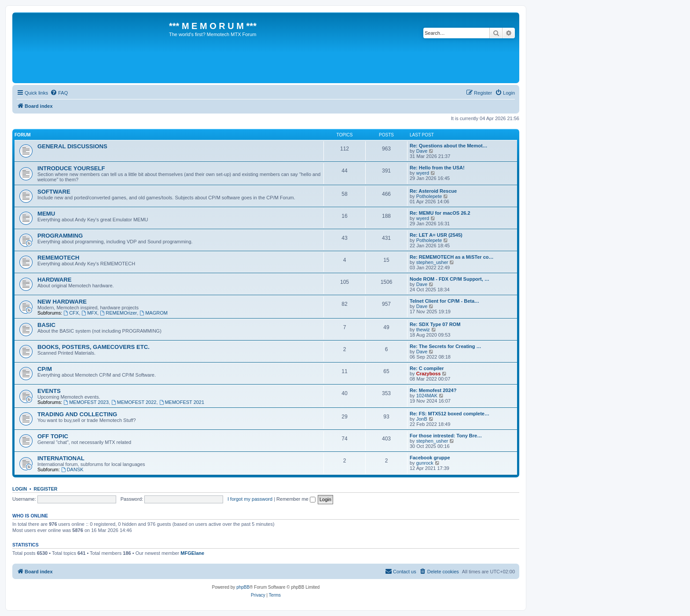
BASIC (46, 325)
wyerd (423, 173)
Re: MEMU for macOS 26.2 (440, 213)
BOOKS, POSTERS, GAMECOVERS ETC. (94, 347)
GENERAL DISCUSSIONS (72, 146)
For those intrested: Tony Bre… (446, 436)
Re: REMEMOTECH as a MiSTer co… (452, 257)
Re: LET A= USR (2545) (436, 235)
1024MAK (427, 396)
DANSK (72, 469)
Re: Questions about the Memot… (449, 146)
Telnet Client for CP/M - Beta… (444, 301)
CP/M (45, 369)
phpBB (243, 587)
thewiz (423, 330)
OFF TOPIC (53, 436)
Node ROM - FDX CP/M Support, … (450, 279)
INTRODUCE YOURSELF (71, 168)
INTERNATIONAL (61, 458)
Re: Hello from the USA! (437, 168)
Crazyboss (429, 374)
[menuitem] (59, 93)
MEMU (46, 214)
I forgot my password (250, 499)
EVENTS (49, 391)
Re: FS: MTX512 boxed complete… (450, 414)
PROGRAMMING (60, 236)
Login (20, 489)
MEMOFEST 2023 (86, 402)
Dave (422, 151)
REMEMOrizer (118, 313)
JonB (422, 419)
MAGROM (154, 313)
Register (46, 489)
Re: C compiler (427, 368)
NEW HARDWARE (62, 302)
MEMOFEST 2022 (134, 402)
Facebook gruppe (430, 458)
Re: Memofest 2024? (433, 390)
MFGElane (192, 553)
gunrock (425, 463)
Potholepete (429, 196)
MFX (89, 313)
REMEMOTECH (58, 258)
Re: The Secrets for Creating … (446, 346)
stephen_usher (432, 262)
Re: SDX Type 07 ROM (435, 324)
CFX (71, 313)
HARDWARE (55, 280)
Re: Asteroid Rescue (433, 191)
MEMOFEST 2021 (182, 402)
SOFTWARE (54, 192)
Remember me (296, 499)
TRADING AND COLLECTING (77, 414)
